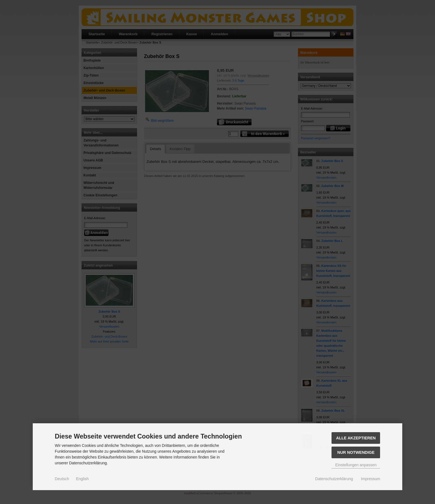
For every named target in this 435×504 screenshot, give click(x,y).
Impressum (370, 479)
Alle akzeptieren (356, 438)
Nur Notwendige (356, 452)
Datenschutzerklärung (334, 479)
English (82, 479)
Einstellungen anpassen (356, 465)
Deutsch (62, 479)
